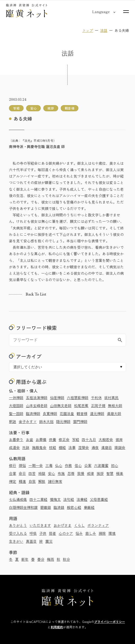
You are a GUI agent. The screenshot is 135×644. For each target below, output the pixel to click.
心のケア (66, 533)
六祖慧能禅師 (78, 398)
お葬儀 (41, 439)
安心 (51, 473)
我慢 (81, 473)
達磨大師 (114, 413)
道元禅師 (97, 413)
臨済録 (59, 507)
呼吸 (33, 533)
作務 (68, 465)
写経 (76, 439)
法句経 (69, 499)
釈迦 (13, 421)
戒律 (90, 473)
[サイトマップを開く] (126, 12)
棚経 (62, 447)
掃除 (102, 533)
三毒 (49, 465)
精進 (22, 481)
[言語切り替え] (101, 12)
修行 (13, 465)
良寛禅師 (50, 413)
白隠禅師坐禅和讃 (23, 507)
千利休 (96, 398)
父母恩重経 (99, 499)
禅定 (13, 481)
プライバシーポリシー (110, 622)
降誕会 (120, 447)
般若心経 (74, 507)
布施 (61, 473)
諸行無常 (55, 481)
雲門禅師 (80, 421)
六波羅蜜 (101, 465)
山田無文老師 (61, 406)
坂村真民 (111, 398)
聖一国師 (16, 413)
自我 (32, 481)
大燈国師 (16, 406)
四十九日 (89, 439)
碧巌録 (46, 507)
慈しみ (91, 533)
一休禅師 (16, 398)
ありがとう (18, 525)
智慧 (110, 473)
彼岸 (119, 439)
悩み (79, 533)
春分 (41, 559)
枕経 (53, 447)
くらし (79, 525)
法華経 (82, 499)
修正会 (64, 439)
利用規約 (57, 627)
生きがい (16, 541)
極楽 (120, 473)
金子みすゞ (28, 421)
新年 (25, 559)
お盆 (29, 439)
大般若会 (106, 439)
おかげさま (63, 525)
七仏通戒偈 (18, 499)
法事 (72, 447)
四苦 (32, 473)
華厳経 (89, 507)
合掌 (13, 473)
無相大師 (115, 406)
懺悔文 (55, 499)
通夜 (95, 447)
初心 (115, 465)
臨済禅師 (33, 413)
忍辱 (71, 473)
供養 (53, 439)
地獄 (42, 473)
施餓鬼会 (39, 447)
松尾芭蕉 (81, 406)
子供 (43, 533)
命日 (22, 473)
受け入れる (18, 533)
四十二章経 (38, 499)
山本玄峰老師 (37, 406)
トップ (88, 30)
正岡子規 (98, 406)
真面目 (31, 541)
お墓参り (16, 439)
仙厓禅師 (57, 398)
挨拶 (100, 473)
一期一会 (36, 465)
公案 (88, 465)
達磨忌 (107, 447)
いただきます (40, 525)
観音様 (82, 413)
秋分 (66, 559)
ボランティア (98, 525)
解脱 (42, 481)
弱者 (53, 533)
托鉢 (26, 447)
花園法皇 (67, 413)
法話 (104, 30)
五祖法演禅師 (37, 398)
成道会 (14, 447)
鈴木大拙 (46, 421)
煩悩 (22, 465)
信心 (78, 465)
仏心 (59, 465)
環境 (112, 533)
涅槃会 (84, 447)
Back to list (36, 294)
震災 (49, 541)
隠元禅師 (63, 421)
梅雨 (50, 559)
